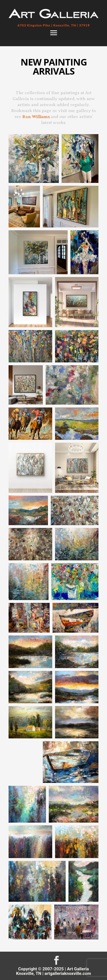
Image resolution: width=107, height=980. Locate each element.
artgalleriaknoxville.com (68, 973)
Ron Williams (36, 117)
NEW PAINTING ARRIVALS (54, 66)
